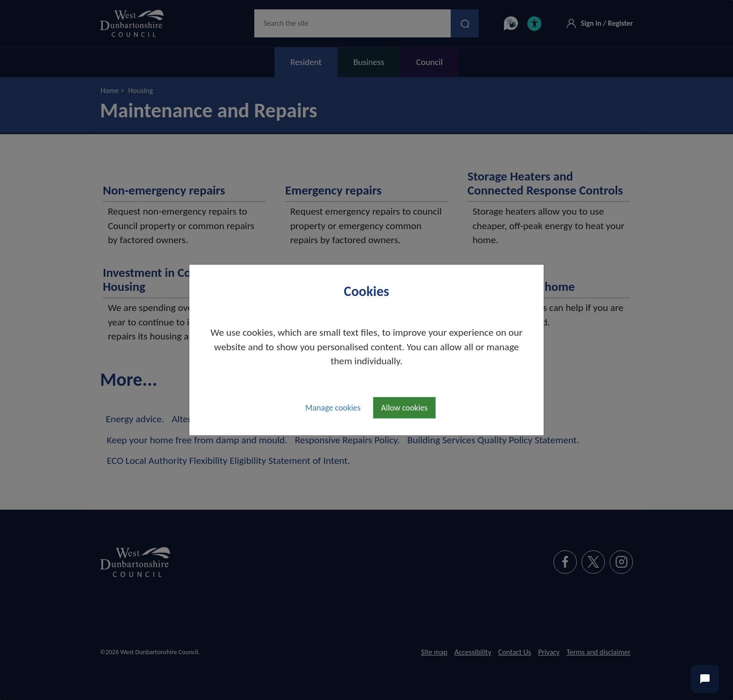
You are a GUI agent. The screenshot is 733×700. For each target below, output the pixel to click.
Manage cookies (333, 408)
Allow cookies (404, 408)
